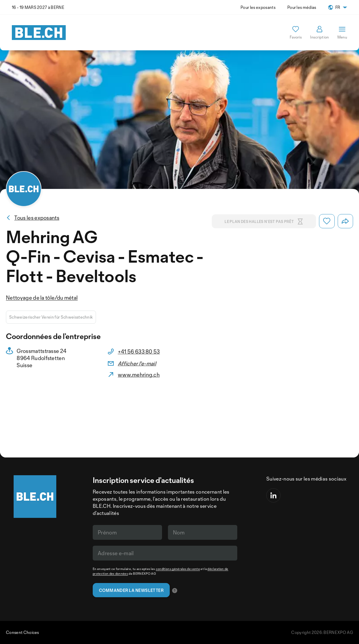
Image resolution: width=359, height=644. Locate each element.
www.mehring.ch (139, 375)
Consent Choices (23, 632)
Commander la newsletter (131, 590)
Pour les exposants (258, 7)
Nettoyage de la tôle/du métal (42, 298)
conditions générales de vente (178, 569)
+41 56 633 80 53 (139, 351)
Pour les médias (302, 7)
